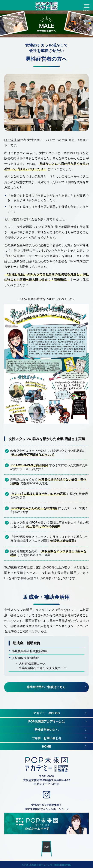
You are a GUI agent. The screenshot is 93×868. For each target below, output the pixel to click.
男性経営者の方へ (46, 730)
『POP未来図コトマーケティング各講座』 (33, 256)
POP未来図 (12, 140)
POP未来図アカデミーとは (46, 721)
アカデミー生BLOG (46, 713)
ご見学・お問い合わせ (46, 738)
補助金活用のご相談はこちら (46, 687)
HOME (46, 746)
